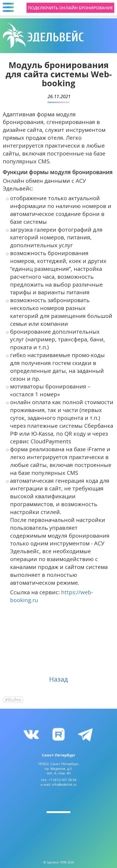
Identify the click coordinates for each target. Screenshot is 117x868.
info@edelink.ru (64, 784)
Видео (15, 700)
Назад (59, 679)
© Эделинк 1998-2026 (59, 862)
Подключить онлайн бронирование (70, 8)
